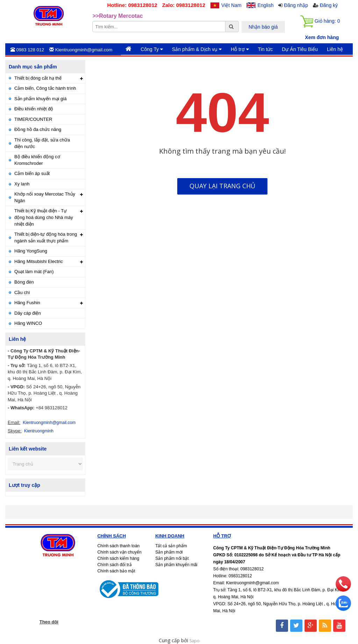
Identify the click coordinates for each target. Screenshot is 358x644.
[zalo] (343, 609)
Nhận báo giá (263, 27)
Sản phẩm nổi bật (172, 558)
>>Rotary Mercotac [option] (118, 16)
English (266, 5)
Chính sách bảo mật (116, 571)
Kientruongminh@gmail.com (49, 423)
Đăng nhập (296, 5)
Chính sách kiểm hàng (118, 558)
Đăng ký (329, 5)
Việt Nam (231, 5)
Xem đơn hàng (322, 37)
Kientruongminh (39, 431)
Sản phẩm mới (169, 552)
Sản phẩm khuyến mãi (176, 565)
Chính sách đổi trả (114, 565)
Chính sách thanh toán (118, 546)
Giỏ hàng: (320, 21)
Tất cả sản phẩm (171, 546)
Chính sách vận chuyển (119, 552)
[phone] (343, 590)
